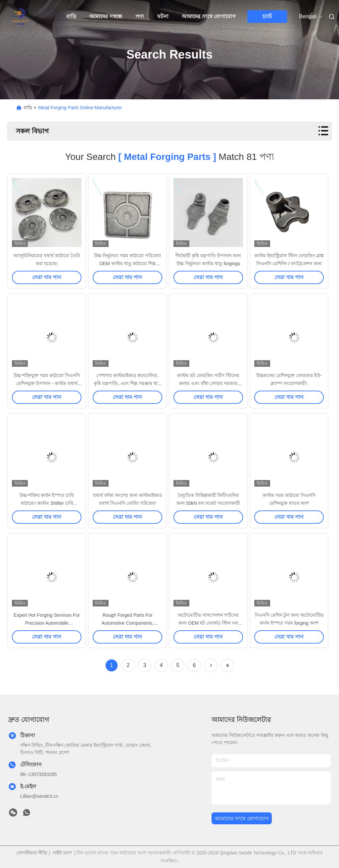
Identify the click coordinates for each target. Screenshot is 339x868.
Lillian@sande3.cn (39, 796)
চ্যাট (267, 16)
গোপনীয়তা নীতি (32, 853)
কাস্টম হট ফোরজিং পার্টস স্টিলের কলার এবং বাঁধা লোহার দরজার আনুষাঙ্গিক (208, 383)
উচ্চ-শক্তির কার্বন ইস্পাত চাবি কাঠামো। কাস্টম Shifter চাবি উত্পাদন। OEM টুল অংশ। (47, 503)
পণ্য (140, 16)
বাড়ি (71, 16)
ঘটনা (163, 16)
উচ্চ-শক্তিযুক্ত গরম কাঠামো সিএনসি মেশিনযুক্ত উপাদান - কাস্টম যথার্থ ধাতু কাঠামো (47, 383)
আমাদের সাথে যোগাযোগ (209, 16)
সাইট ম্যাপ (62, 853)
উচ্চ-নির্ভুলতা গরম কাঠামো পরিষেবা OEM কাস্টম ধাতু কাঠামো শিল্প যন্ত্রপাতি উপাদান (127, 264)
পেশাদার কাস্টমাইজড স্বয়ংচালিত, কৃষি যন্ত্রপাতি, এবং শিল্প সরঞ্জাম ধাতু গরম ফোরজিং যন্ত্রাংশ (127, 383)
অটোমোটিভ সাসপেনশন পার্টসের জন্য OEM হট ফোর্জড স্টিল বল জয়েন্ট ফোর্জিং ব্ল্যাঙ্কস (208, 623)
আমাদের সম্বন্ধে (106, 16)
